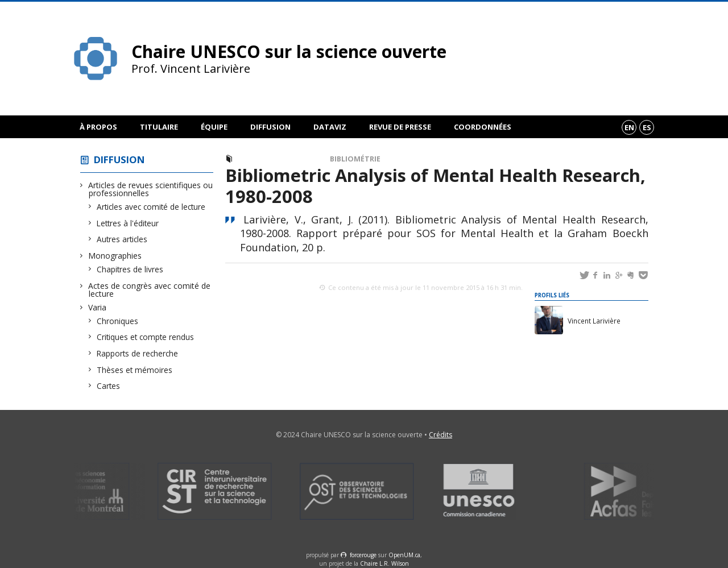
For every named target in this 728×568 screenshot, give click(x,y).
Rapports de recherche (138, 353)
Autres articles (122, 239)
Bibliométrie (355, 159)
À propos (98, 127)
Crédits (440, 435)
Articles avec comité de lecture (151, 207)
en (629, 127)
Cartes (109, 386)
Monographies (115, 256)
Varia (98, 307)
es (647, 127)
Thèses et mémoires (135, 370)
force (363, 555)
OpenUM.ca (404, 555)
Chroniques (118, 321)
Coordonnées (483, 127)
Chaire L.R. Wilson (384, 563)
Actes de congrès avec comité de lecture (150, 290)
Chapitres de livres (130, 269)
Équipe (214, 127)
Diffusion (270, 127)
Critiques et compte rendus (146, 337)
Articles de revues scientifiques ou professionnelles (151, 189)
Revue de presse (400, 127)
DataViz (330, 127)
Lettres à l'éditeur (128, 223)
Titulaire (159, 127)
